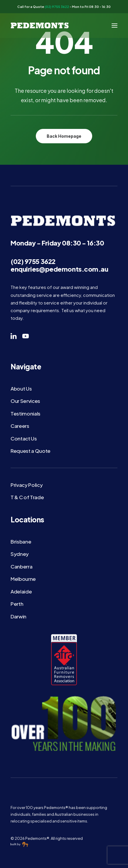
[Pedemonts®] (40, 26)
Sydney (20, 554)
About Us (21, 388)
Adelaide (21, 591)
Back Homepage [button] (64, 136)
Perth (17, 604)
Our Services (25, 401)
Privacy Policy (27, 485)
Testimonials (26, 413)
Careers (20, 426)
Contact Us (24, 438)
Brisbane (21, 541)
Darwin (18, 616)
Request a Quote (31, 451)
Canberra (21, 566)
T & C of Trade (27, 497)
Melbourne (23, 579)
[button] (114, 26)
